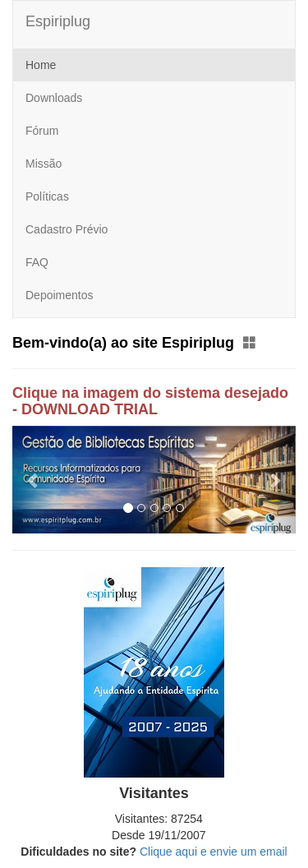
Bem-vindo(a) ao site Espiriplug (134, 343)
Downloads (54, 98)
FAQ (37, 262)
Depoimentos (60, 295)
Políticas (47, 196)
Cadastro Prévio (67, 229)
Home (41, 65)
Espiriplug (58, 21)
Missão (44, 164)
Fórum (42, 131)
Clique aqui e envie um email (214, 852)
